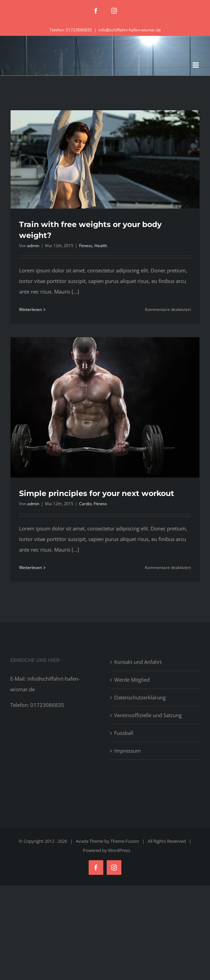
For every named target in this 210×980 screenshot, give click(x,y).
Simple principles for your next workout (97, 493)
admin (33, 246)
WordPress (119, 850)
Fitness (86, 246)
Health (101, 246)
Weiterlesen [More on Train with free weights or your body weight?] (31, 309)
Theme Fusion (125, 841)
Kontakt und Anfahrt (138, 662)
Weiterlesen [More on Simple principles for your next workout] (31, 567)
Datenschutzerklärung (140, 697)
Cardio (85, 504)
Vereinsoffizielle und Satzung (148, 715)
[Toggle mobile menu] (196, 65)
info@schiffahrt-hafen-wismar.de (130, 30)
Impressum (127, 751)
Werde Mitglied (132, 680)
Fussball (124, 733)
